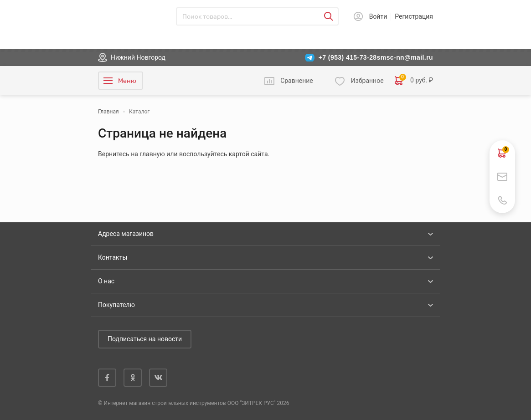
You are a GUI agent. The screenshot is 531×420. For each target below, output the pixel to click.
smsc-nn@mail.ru (405, 57)
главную (152, 154)
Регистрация (414, 16)
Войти (378, 16)
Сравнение (297, 81)
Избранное (367, 81)
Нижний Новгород (138, 57)
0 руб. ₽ (414, 81)
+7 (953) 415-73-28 (348, 57)
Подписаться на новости (145, 339)
